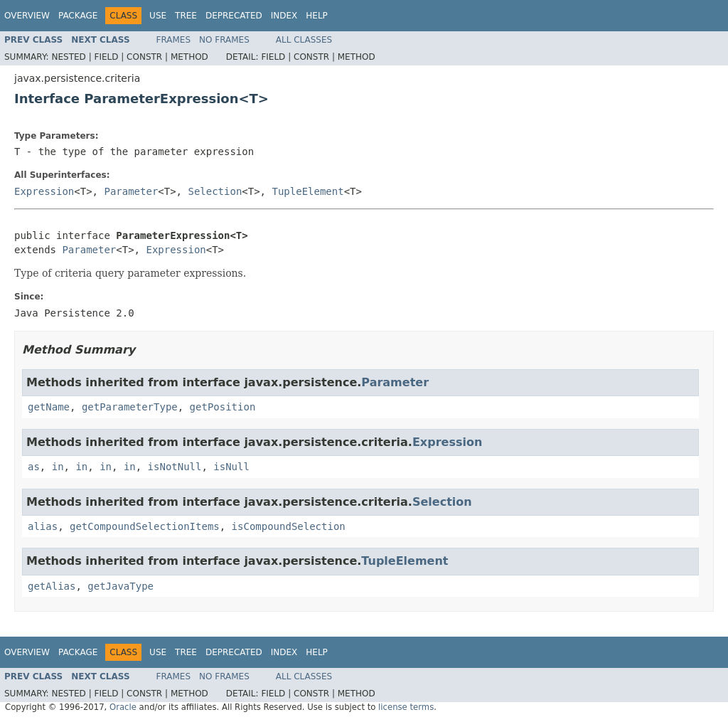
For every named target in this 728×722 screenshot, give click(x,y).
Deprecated (234, 16)
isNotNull (175, 467)
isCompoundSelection (289, 526)
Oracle (123, 707)
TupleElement (307, 191)
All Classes (304, 40)
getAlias (52, 586)
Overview (27, 16)
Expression (44, 191)
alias (43, 526)
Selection (215, 191)
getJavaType (121, 586)
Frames (174, 40)
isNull (231, 467)
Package (78, 16)
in (58, 467)
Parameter (131, 191)
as (34, 467)
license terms (406, 707)
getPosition (223, 407)
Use (158, 16)
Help (317, 16)
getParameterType (130, 407)
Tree (186, 16)
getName (49, 407)
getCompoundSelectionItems (145, 526)
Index (284, 16)
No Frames (224, 40)
